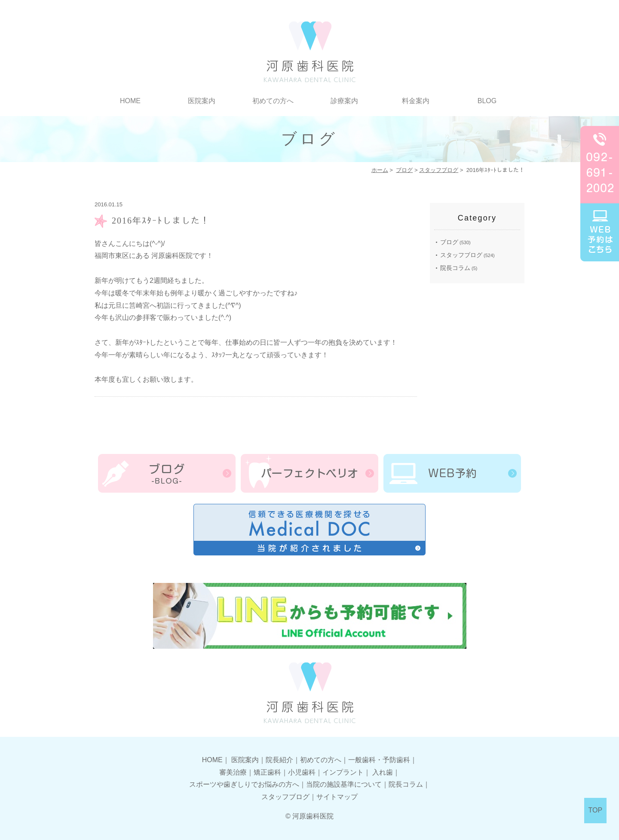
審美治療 (233, 772)
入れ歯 (383, 772)
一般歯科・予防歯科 (379, 760)
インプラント (343, 772)
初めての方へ (273, 101)
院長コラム (455, 268)
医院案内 (202, 101)
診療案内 (344, 101)
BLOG (487, 101)
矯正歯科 (267, 772)
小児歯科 (302, 772)
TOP (596, 810)
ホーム (380, 170)
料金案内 (416, 101)
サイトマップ (337, 797)
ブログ (404, 170)
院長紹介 (279, 760)
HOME (130, 101)
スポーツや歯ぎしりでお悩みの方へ (244, 784)
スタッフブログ (439, 170)
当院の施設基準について (344, 784)
